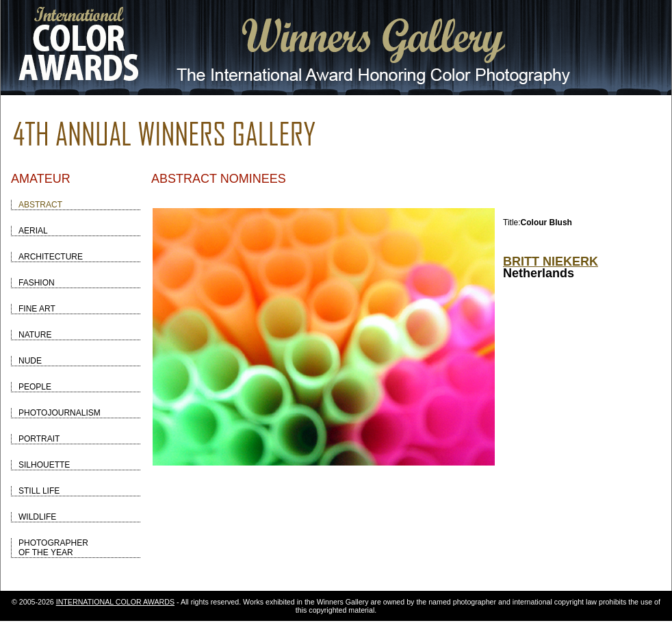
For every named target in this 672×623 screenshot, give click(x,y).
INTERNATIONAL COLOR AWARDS (115, 602)
